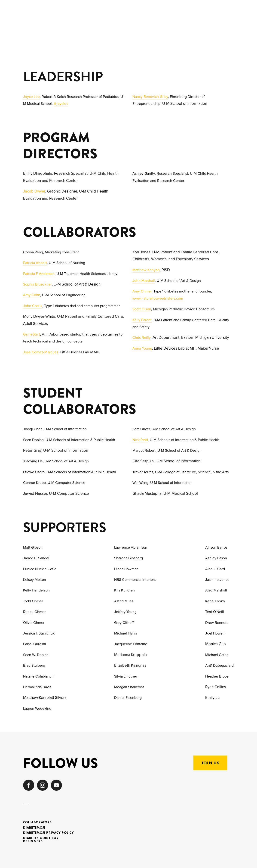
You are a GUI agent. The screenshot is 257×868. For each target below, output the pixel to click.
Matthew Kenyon (146, 270)
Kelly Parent (142, 320)
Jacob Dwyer (34, 191)
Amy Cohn (32, 295)
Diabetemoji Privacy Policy (49, 833)
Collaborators (38, 823)
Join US (210, 763)
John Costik (33, 306)
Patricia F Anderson (39, 274)
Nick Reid (140, 440)
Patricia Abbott (35, 263)
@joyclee (61, 103)
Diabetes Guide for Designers (41, 840)
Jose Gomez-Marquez (41, 352)
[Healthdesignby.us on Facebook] (29, 785)
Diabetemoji (34, 828)
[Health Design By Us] (43, 785)
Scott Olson (142, 309)
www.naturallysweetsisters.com (158, 298)
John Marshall (144, 280)
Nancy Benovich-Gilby (150, 96)
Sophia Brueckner (37, 284)
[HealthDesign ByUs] (56, 785)
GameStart (32, 334)
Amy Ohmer (142, 291)
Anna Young (142, 348)
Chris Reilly (142, 337)
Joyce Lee (31, 96)
